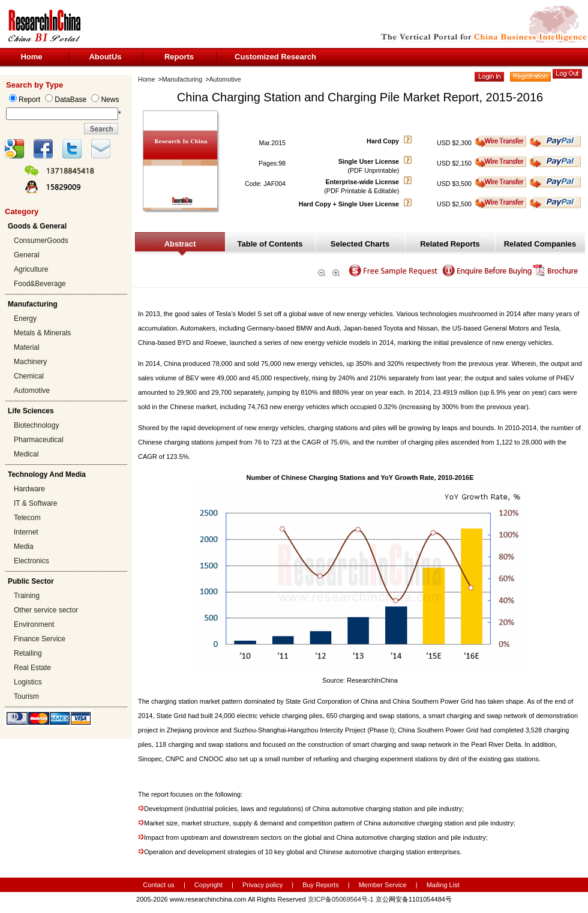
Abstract (180, 244)
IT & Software (35, 503)
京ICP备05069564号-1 (341, 899)
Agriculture (31, 269)
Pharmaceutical (39, 440)
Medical (26, 454)
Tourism (26, 696)
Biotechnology (36, 425)
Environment (34, 624)
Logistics (28, 682)
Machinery (30, 362)
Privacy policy (263, 885)
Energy (25, 319)
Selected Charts (360, 244)
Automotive (32, 391)
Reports (179, 57)
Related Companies (540, 244)
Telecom (27, 518)
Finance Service (40, 639)
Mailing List (443, 885)
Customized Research (275, 57)
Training (27, 596)
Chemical (29, 376)
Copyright (208, 885)
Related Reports (450, 244)
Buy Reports (321, 885)
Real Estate (32, 668)
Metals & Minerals (42, 333)
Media (24, 546)
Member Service (383, 885)
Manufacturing (182, 79)
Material (27, 347)
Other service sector (46, 610)
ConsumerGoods (41, 241)
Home (31, 57)
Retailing (28, 653)
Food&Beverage (40, 284)
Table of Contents (270, 244)
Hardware (29, 489)
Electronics (31, 561)
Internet (26, 532)
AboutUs (105, 57)
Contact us (159, 885)
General (27, 255)
